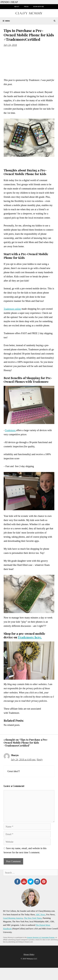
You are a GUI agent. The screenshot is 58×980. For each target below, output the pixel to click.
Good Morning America (13, 918)
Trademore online (12, 309)
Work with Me (39, 7)
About (17, 7)
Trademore (10, 430)
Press (26, 7)
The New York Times (33, 918)
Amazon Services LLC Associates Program (41, 938)
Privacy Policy (29, 954)
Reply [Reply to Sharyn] (40, 759)
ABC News (40, 915)
